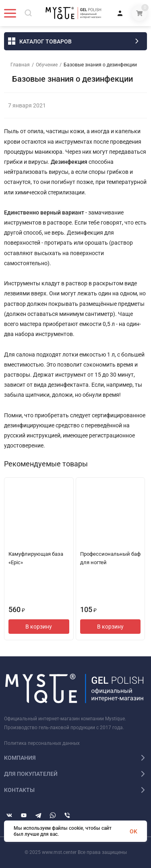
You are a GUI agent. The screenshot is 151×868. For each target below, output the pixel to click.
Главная (20, 65)
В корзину (39, 627)
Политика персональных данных (42, 743)
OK (133, 831)
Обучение (47, 65)
